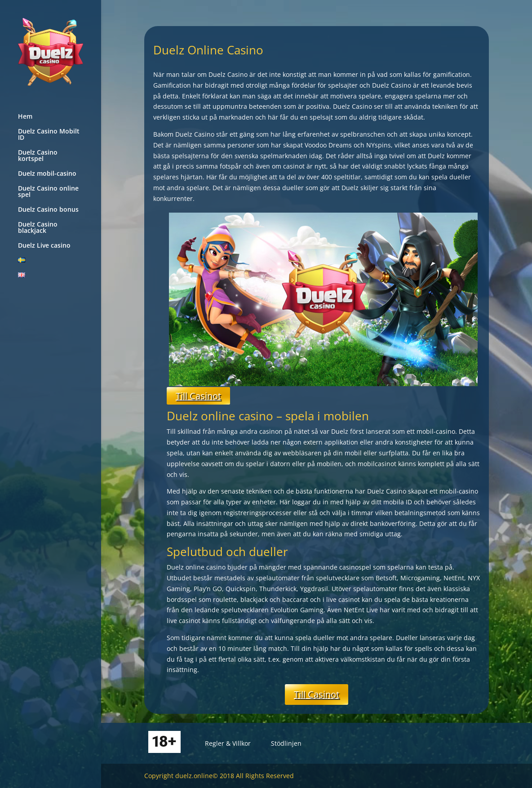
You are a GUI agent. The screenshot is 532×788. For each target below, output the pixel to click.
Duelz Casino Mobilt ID (49, 135)
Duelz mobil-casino (47, 174)
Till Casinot (198, 396)
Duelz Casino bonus (48, 210)
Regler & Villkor (228, 743)
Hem (25, 117)
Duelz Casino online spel (48, 192)
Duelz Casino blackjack (38, 228)
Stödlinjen (286, 743)
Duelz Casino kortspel (38, 156)
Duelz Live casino (44, 246)
